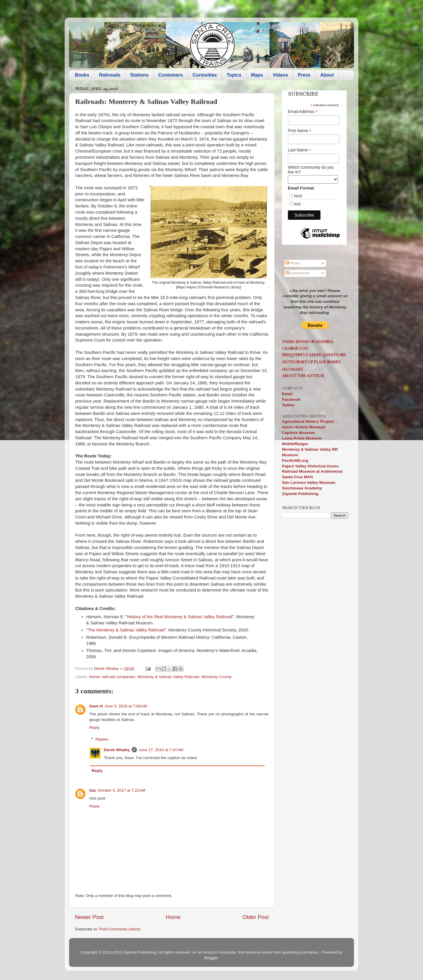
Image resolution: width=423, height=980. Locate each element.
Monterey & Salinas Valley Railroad (168, 677)
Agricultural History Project (308, 421)
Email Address (303, 112)
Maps (257, 75)
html (298, 196)
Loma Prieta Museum (302, 438)
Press (304, 75)
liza (93, 790)
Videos (281, 75)
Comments (297, 273)
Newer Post (89, 917)
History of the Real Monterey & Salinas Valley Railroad (180, 617)
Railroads (110, 75)
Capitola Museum (298, 433)
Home (173, 917)
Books (82, 75)
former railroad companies (112, 677)
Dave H (96, 706)
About (327, 75)
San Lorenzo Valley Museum (309, 483)
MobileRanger (295, 444)
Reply (94, 728)
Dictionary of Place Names (311, 362)
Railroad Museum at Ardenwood (312, 471)
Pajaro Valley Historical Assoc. (311, 466)
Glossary (292, 369)
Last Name (300, 150)
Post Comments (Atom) (120, 929)
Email (287, 394)
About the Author (303, 376)
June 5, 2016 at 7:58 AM (126, 706)
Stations (139, 75)
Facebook (291, 399)
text (297, 204)
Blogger (211, 958)
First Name (300, 131)
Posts (293, 263)
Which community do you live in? (311, 170)
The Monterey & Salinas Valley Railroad (126, 630)
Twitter (288, 405)
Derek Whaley (117, 750)
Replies (102, 739)
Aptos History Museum (304, 427)
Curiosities (205, 75)
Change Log (295, 348)
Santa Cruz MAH (297, 477)
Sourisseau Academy (302, 488)
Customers (171, 75)
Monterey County (217, 677)
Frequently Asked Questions (314, 355)
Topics (234, 75)
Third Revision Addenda (308, 342)
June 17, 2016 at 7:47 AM (161, 750)
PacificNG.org (295, 461)
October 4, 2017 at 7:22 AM (121, 790)
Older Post (256, 917)
